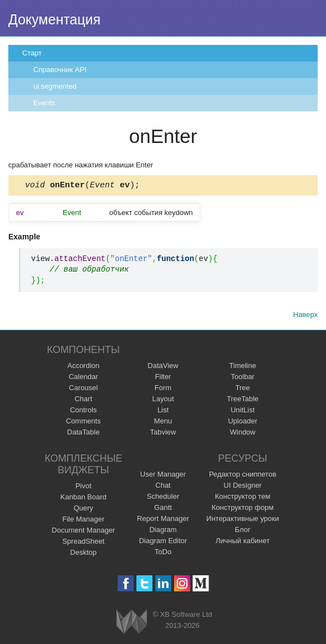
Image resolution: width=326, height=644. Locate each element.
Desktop (84, 554)
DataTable (83, 434)
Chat (163, 487)
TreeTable (243, 400)
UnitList (243, 412)
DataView (163, 367)
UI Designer (243, 487)
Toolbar (243, 378)
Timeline (243, 367)
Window (243, 434)
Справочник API (60, 70)
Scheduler (163, 498)
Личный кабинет (243, 542)
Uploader (243, 423)
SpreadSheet (83, 543)
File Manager (83, 521)
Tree (243, 389)
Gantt (163, 509)
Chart (83, 400)
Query (83, 510)
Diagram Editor (163, 542)
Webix (132, 623)
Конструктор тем (243, 498)
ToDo (163, 553)
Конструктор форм (243, 509)
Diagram (163, 531)
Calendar (83, 378)
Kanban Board (83, 499)
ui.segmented (55, 86)
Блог (243, 531)
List (163, 412)
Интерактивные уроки (243, 520)
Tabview (163, 434)
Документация (54, 19)
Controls (83, 412)
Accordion (83, 367)
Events (44, 103)
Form (163, 389)
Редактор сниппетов (243, 476)
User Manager (163, 476)
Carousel (83, 389)
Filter (163, 378)
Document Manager (83, 532)
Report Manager (163, 520)
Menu (163, 423)
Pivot (83, 487)
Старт (32, 53)
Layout (163, 400)
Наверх (305, 316)
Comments (83, 423)
